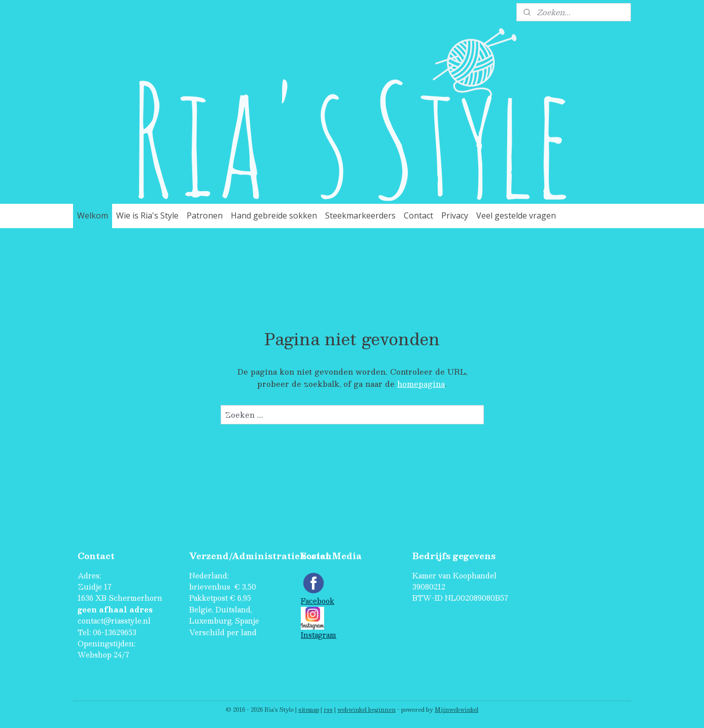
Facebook (318, 601)
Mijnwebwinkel (456, 709)
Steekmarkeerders (360, 215)
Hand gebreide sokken (274, 215)
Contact (418, 215)
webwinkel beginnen (366, 709)
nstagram (320, 635)
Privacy (455, 215)
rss (328, 709)
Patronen (205, 215)
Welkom (93, 215)
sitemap (309, 709)
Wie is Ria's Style (147, 215)
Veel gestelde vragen (516, 215)
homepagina (421, 384)
